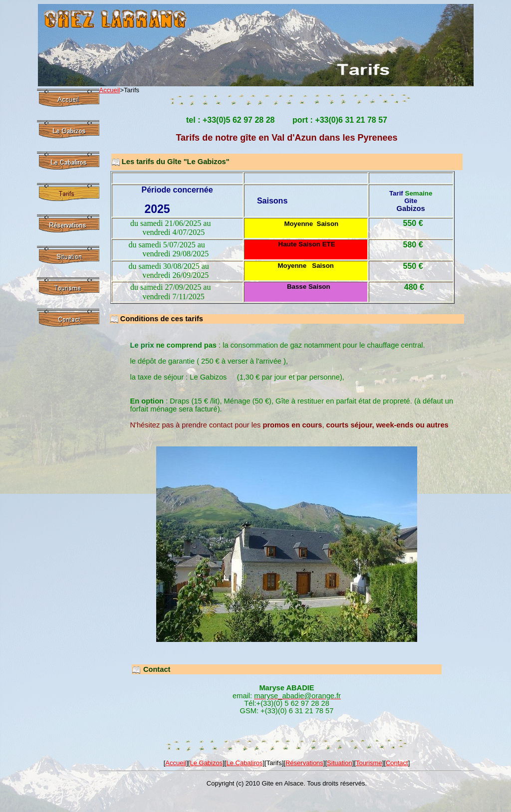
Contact (397, 763)
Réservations (304, 763)
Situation (340, 763)
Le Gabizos (206, 763)
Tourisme (369, 763)
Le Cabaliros (244, 763)
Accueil (110, 90)
